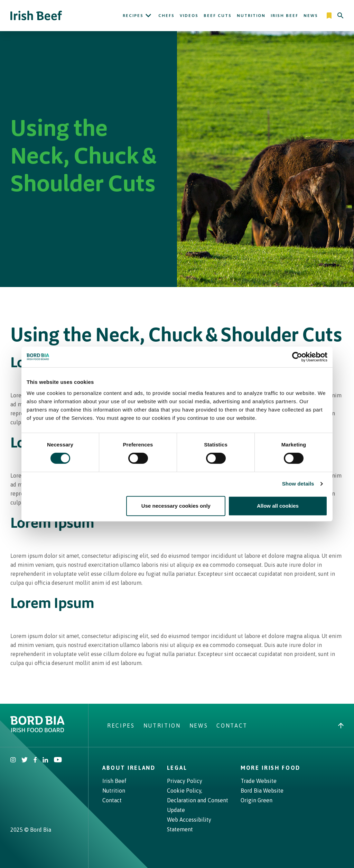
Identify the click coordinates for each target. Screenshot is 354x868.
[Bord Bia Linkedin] (45, 760)
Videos (189, 16)
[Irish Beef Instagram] (13, 760)
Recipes (133, 16)
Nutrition (251, 16)
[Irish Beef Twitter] (25, 760)
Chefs (166, 16)
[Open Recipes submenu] (148, 16)
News (311, 16)
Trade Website (259, 781)
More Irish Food (271, 768)
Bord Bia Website (262, 791)
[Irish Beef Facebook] (35, 760)
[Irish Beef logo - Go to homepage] (36, 16)
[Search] (341, 16)
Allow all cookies (278, 506)
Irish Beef (285, 16)
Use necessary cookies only (176, 506)
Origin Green (257, 800)
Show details (298, 484)
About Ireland (129, 768)
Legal (177, 768)
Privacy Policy (185, 781)
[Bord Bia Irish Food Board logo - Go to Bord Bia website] (38, 730)
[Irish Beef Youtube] (58, 760)
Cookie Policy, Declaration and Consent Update (198, 800)
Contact (232, 726)
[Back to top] (341, 726)
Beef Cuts (218, 16)
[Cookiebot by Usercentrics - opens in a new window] (297, 357)
